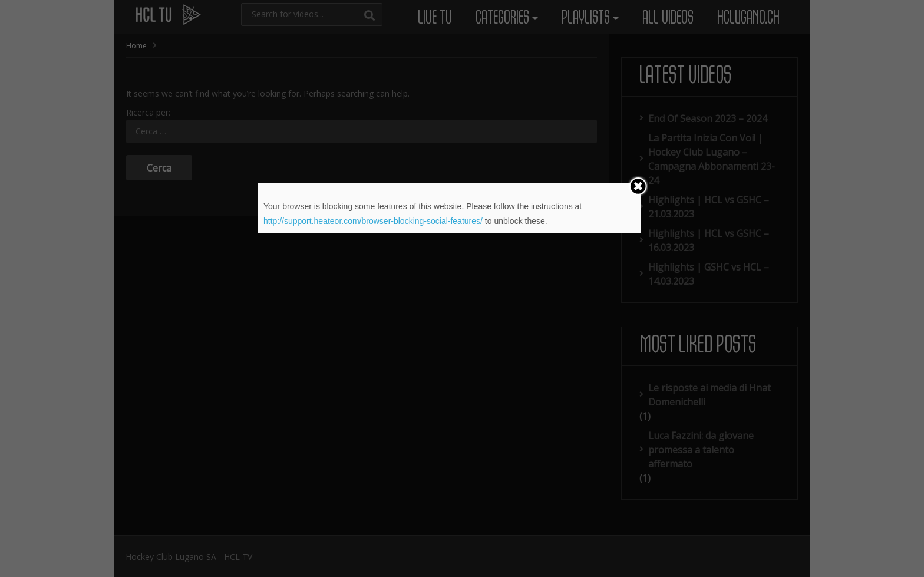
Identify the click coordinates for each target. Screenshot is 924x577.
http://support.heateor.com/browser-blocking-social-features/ (373, 221)
